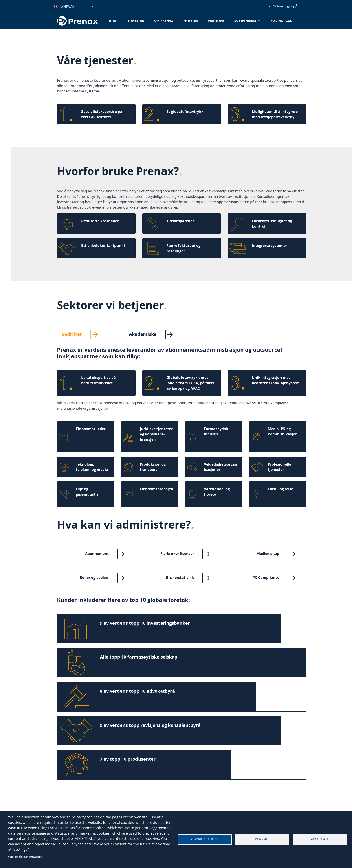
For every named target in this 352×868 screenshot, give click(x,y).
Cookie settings (205, 839)
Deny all (262, 839)
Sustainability (247, 21)
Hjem (113, 21)
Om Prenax (164, 21)
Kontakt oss (281, 21)
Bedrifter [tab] (84, 335)
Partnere (216, 21)
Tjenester (136, 21)
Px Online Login (283, 6)
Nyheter (191, 21)
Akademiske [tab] (154, 335)
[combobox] (74, 7)
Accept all (320, 839)
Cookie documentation (25, 857)
